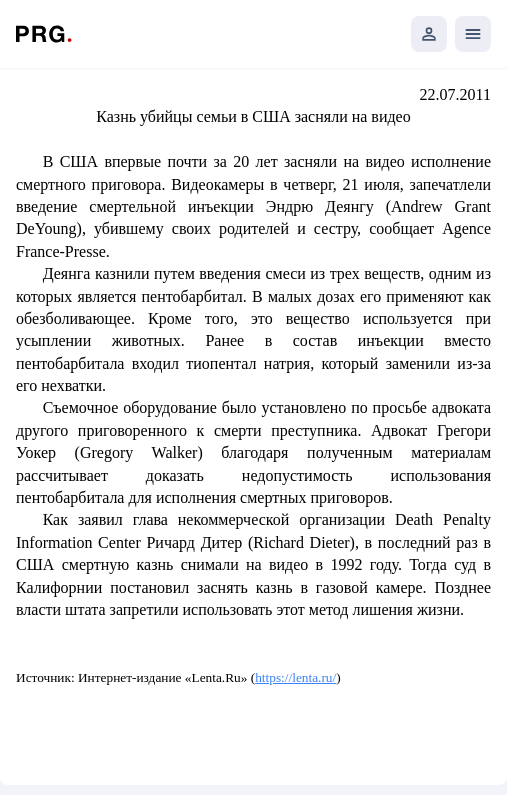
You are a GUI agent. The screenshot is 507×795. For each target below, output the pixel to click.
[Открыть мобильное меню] (473, 34)
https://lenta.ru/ (295, 677)
